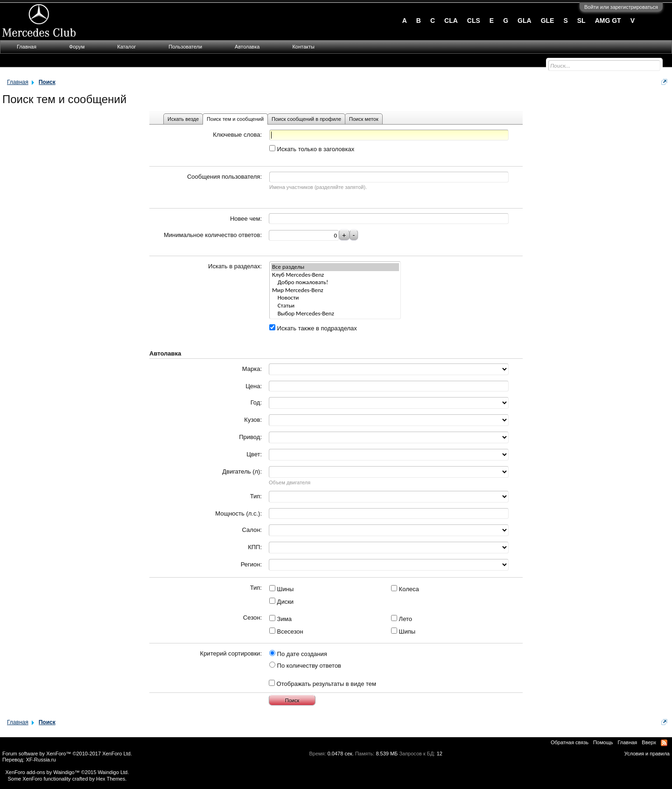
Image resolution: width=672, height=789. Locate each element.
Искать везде (183, 119)
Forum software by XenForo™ (67, 754)
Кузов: (253, 420)
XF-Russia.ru (41, 760)
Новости (335, 298)
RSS (664, 743)
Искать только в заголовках (312, 149)
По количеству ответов (305, 666)
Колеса (405, 589)
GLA (525, 21)
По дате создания (298, 654)
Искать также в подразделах (313, 328)
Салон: (252, 530)
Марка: (252, 369)
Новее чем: (246, 219)
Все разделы (335, 267)
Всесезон (286, 632)
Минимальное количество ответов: (213, 235)
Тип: (256, 496)
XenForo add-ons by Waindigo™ (42, 772)
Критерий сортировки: (231, 653)
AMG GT (608, 21)
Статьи (335, 306)
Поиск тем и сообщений (235, 119)
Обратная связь (570, 742)
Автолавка (247, 47)
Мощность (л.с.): (238, 513)
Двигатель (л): (242, 471)
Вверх (649, 742)
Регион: (251, 564)
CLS (474, 21)
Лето (402, 619)
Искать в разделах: (235, 266)
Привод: (250, 437)
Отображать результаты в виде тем (322, 684)
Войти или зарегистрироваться (621, 7)
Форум (77, 47)
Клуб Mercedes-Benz (335, 275)
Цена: (254, 386)
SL (581, 21)
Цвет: (254, 454)
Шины (281, 589)
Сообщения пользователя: (224, 177)
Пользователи (185, 47)
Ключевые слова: (237, 135)
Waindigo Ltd (112, 772)
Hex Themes (111, 779)
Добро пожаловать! (335, 283)
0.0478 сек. (341, 754)
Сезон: (252, 618)
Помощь (603, 742)
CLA (451, 21)
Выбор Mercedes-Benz (335, 314)
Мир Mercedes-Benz (335, 290)
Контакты (303, 47)
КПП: (255, 547)
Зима (280, 619)
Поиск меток (364, 119)
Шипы (403, 632)
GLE (548, 21)
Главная (27, 47)
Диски (281, 602)
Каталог (126, 47)
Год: (256, 402)
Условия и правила (647, 754)
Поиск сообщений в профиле (306, 119)
